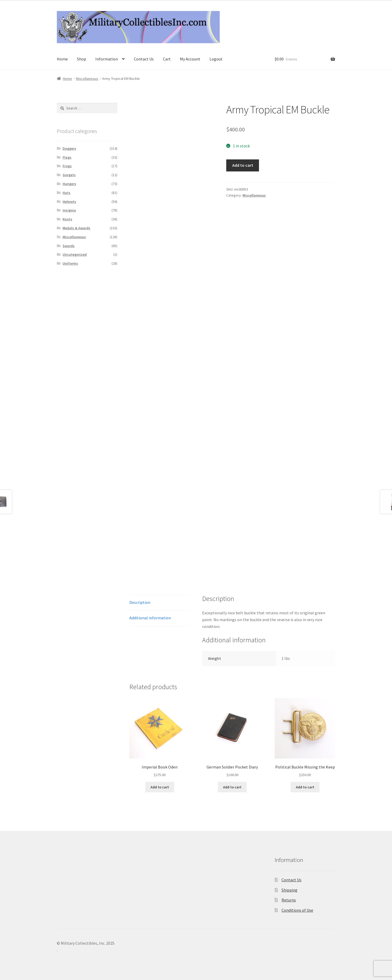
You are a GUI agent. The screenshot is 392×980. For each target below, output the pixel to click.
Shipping (289, 890)
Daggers (69, 148)
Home (62, 59)
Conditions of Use (297, 910)
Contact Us (144, 59)
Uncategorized (75, 254)
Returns (289, 900)
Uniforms (70, 263)
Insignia (69, 210)
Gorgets (69, 175)
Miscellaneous (87, 79)
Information (107, 59)
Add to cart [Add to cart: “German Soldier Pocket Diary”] (232, 787)
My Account (190, 59)
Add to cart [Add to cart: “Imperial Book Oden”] (160, 787)
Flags (67, 157)
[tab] (160, 603)
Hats (67, 193)
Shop (82, 59)
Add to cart (243, 165)
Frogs (67, 166)
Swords (69, 246)
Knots (67, 219)
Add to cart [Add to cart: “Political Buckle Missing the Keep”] (305, 787)
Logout (216, 59)
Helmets (69, 202)
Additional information (150, 618)
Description (140, 602)
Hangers (69, 184)
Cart (167, 59)
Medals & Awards (76, 228)
